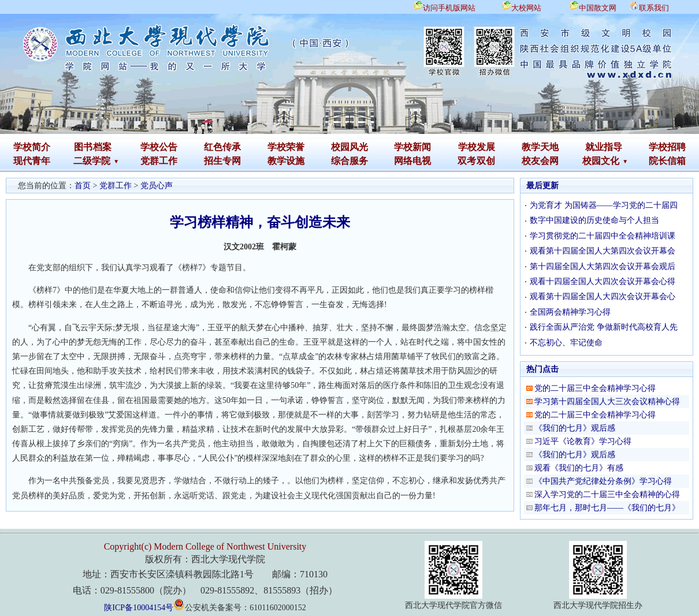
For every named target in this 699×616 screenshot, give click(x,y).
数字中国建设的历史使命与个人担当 (594, 220)
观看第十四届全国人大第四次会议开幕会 (603, 251)
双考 (467, 161)
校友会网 (540, 161)
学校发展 (477, 147)
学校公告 (159, 147)
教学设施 (286, 161)
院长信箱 (667, 161)
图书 (83, 147)
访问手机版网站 (449, 8)
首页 (83, 186)
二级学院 (92, 161)
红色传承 (222, 147)
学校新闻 (412, 147)
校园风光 (349, 147)
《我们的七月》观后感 (575, 428)
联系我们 (654, 8)
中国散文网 (598, 8)
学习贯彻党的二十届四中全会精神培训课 (603, 236)
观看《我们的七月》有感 (579, 468)
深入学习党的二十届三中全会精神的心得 (607, 494)
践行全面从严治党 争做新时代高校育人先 (604, 327)
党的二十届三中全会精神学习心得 (595, 388)
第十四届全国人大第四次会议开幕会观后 (603, 266)
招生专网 (222, 161)
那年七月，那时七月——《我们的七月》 (607, 508)
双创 (486, 161)
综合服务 (349, 161)
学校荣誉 (286, 147)
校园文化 (601, 161)
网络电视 (412, 161)
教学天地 (540, 147)
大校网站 (526, 8)
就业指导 (604, 147)
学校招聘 (667, 147)
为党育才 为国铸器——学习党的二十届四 (604, 205)
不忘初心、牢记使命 (566, 343)
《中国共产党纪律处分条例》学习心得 (603, 481)
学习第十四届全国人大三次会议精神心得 (607, 402)
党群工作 (159, 161)
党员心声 (157, 186)
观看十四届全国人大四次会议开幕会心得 (603, 281)
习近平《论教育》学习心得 (583, 441)
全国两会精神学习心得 (570, 312)
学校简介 (32, 147)
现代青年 (32, 161)
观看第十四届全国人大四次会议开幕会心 (603, 296)
